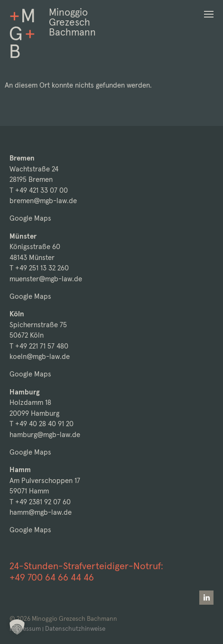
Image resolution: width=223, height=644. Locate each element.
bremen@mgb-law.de (43, 201)
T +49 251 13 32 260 (39, 268)
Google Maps (30, 218)
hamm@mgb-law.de (41, 512)
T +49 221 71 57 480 (39, 346)
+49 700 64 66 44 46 (52, 577)
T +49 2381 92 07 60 (40, 502)
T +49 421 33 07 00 (39, 190)
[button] (209, 14)
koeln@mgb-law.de (40, 356)
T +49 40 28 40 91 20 (42, 424)
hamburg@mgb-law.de (45, 434)
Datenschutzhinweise (75, 629)
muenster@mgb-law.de (46, 279)
